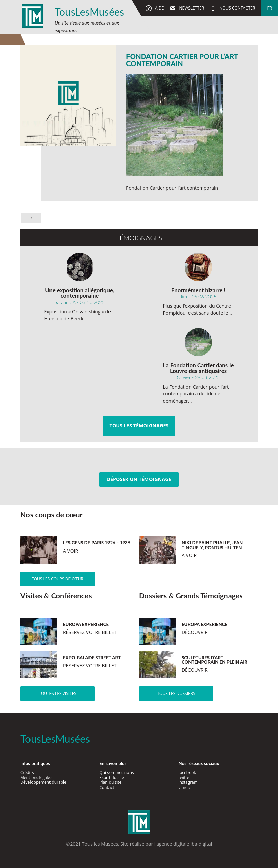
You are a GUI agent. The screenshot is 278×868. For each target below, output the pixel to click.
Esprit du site (112, 778)
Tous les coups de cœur (57, 579)
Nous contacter (237, 8)
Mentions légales (36, 778)
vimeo (184, 787)
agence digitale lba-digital (184, 844)
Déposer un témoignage (139, 479)
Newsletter (191, 8)
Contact (107, 787)
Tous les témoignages (139, 426)
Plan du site (110, 782)
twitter (185, 778)
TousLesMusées (89, 12)
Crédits (27, 772)
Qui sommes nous (116, 772)
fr (270, 8)
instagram (188, 782)
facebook (187, 772)
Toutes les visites (57, 693)
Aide (159, 8)
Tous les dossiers (176, 693)
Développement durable (43, 782)
